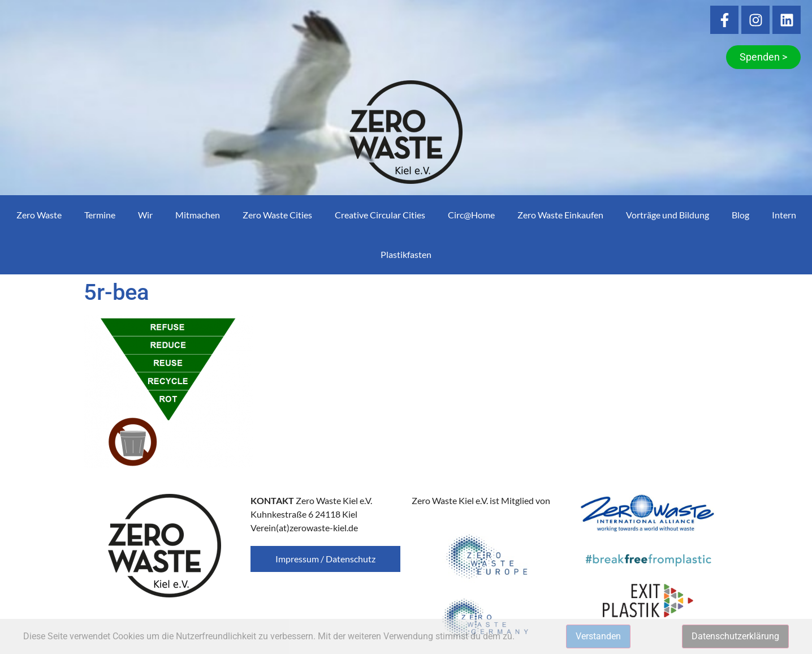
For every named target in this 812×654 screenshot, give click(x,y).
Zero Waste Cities (277, 215)
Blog (740, 215)
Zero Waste (39, 215)
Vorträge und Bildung (668, 215)
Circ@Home (471, 215)
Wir (145, 215)
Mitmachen (198, 215)
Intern (784, 215)
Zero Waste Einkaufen (560, 215)
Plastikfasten (406, 254)
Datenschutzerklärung (735, 636)
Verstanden (598, 636)
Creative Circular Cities (380, 215)
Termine (100, 215)
